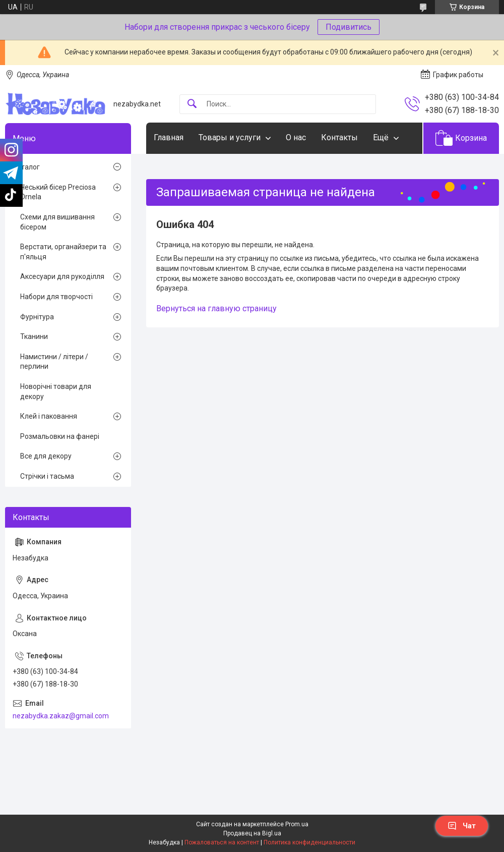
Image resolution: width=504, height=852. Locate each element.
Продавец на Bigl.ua (252, 833)
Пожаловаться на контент (222, 842)
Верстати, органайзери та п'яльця (63, 252)
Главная (169, 137)
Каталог (26, 167)
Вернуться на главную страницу (216, 308)
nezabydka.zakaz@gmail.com (61, 716)
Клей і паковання (49, 416)
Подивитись (349, 27)
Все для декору (46, 456)
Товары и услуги (230, 137)
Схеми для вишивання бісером (57, 222)
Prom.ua (297, 824)
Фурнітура (37, 317)
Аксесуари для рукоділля (62, 276)
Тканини (34, 336)
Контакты (339, 137)
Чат (462, 826)
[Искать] (192, 104)
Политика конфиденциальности (309, 842)
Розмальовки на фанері (60, 436)
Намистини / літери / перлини (54, 362)
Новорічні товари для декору (56, 391)
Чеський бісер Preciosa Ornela (58, 192)
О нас (296, 137)
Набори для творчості (56, 297)
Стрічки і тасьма (47, 476)
